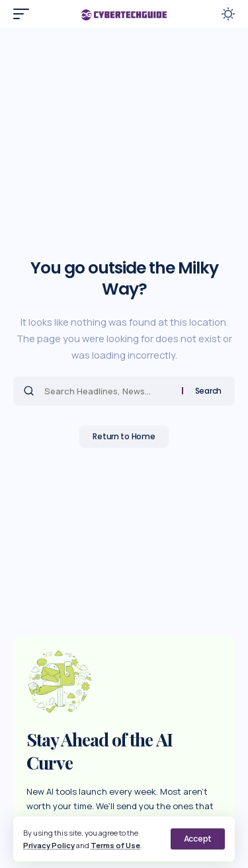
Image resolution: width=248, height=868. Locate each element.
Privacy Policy (49, 845)
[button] (198, 839)
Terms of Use (115, 845)
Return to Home (124, 436)
